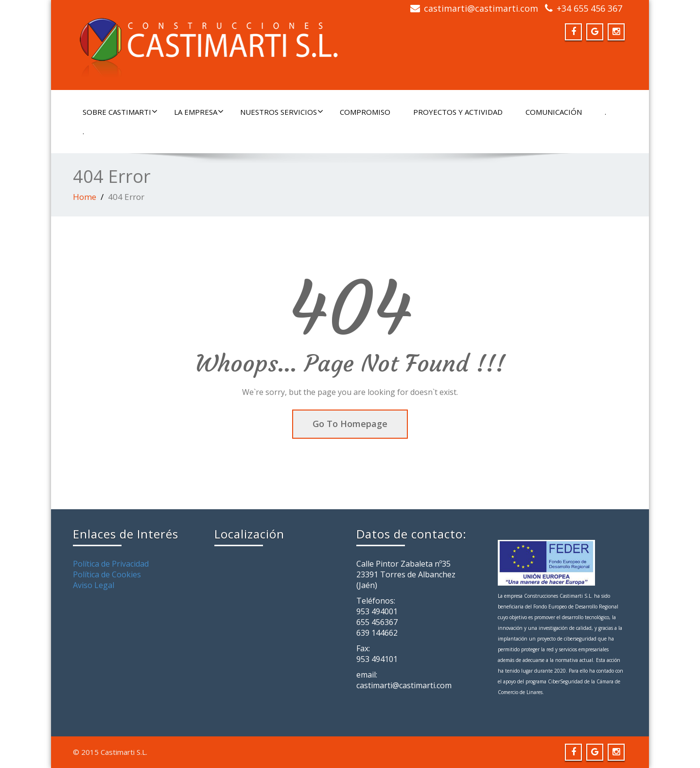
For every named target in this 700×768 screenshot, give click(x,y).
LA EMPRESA (199, 112)
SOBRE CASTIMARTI (120, 112)
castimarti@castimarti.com (481, 8)
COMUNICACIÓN (554, 112)
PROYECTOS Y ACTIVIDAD (458, 112)
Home (85, 197)
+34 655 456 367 (589, 8)
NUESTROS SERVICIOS (282, 112)
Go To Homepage (350, 424)
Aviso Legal (94, 585)
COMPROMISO (365, 112)
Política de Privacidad (111, 564)
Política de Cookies (107, 574)
